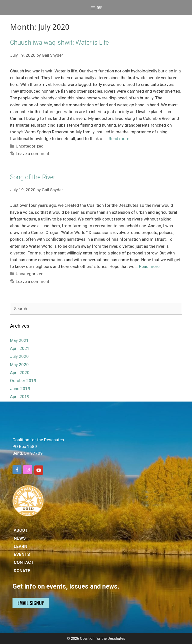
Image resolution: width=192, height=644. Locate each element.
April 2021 (20, 348)
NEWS (20, 538)
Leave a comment (32, 154)
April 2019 (20, 397)
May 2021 (19, 340)
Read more (119, 139)
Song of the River (33, 177)
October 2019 (23, 381)
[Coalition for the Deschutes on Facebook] (17, 470)
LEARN (20, 546)
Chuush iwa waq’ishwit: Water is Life (59, 43)
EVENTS (22, 554)
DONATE (22, 571)
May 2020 (19, 365)
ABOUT (21, 530)
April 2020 (20, 373)
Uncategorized (30, 146)
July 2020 (19, 356)
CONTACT (24, 562)
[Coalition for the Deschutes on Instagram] (28, 470)
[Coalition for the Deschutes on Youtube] (39, 470)
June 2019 (20, 389)
